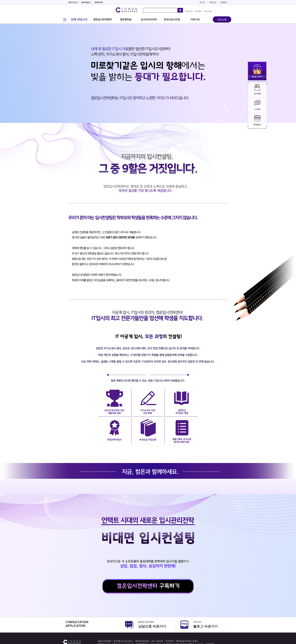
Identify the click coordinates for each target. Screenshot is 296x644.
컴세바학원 (99, 2)
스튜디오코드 (73, 2)
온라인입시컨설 (172, 19)
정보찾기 (224, 2)
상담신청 (222, 19)
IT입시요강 (189, 11)
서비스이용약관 (157, 641)
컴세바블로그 (86, 2)
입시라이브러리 (149, 19)
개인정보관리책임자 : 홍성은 (187, 641)
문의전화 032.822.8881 (123, 641)
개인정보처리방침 (142, 641)
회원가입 (213, 2)
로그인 (202, 2)
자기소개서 (208, 11)
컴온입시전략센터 (103, 19)
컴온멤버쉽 (126, 19)
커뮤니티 (195, 19)
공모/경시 (198, 11)
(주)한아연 (169, 641)
